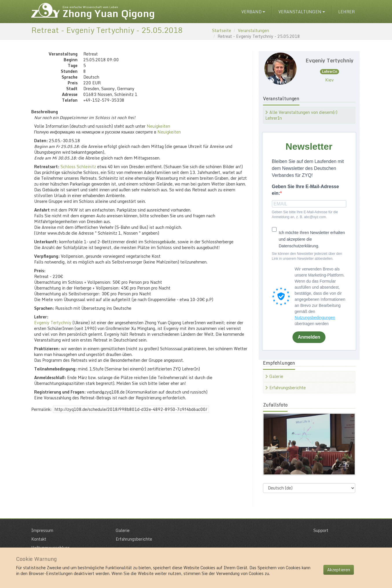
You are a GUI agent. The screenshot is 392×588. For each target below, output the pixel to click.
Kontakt (39, 539)
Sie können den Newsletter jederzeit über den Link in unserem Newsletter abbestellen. (307, 256)
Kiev (330, 80)
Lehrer (346, 12)
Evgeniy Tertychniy (53, 323)
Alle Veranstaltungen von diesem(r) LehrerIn (301, 115)
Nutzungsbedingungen (315, 318)
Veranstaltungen (302, 12)
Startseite (222, 30)
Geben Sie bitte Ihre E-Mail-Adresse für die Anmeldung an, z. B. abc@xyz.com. (305, 215)
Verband (253, 12)
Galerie (274, 376)
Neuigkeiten (158, 126)
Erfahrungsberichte (286, 388)
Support (321, 530)
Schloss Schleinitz (78, 167)
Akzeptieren (339, 570)
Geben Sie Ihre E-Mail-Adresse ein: (305, 190)
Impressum (42, 530)
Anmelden (309, 337)
